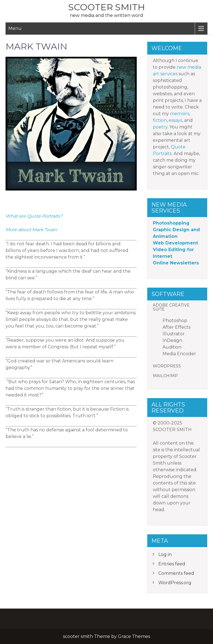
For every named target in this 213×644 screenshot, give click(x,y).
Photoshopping (171, 223)
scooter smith (107, 7)
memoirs (180, 114)
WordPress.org (175, 583)
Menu (15, 28)
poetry (160, 127)
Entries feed (172, 564)
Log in (165, 554)
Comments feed (176, 573)
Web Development (175, 243)
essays (175, 120)
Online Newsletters (176, 263)
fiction (160, 120)
